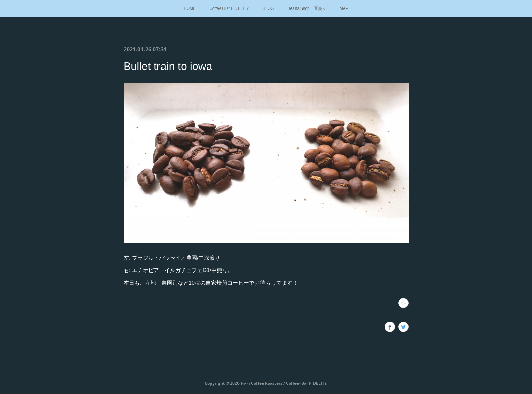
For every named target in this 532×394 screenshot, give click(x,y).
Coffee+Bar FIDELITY (229, 8)
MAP (344, 8)
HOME (190, 8)
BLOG (268, 8)
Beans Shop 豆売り (307, 8)
